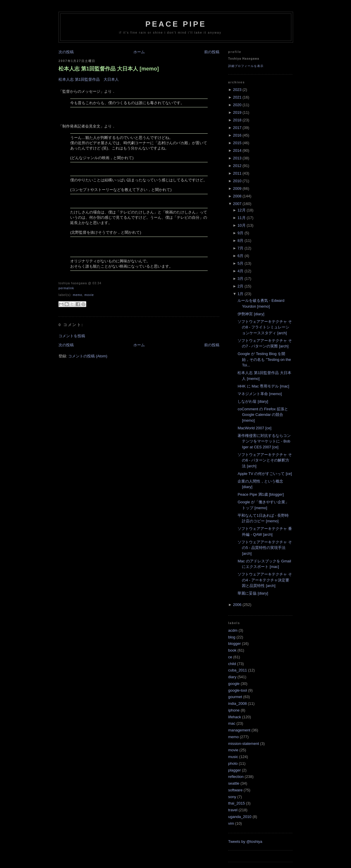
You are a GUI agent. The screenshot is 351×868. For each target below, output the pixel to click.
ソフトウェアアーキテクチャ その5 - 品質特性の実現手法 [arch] (265, 548)
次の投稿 (66, 52)
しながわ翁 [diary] (253, 401)
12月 (241, 210)
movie (89, 295)
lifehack (235, 717)
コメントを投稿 (72, 336)
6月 (240, 256)
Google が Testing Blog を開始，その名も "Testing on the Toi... (264, 359)
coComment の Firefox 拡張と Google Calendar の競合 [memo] (263, 415)
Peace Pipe (176, 24)
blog (232, 637)
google (234, 684)
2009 (237, 188)
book (232, 650)
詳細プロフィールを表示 (246, 66)
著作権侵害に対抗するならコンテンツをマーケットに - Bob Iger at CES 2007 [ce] (264, 441)
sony (232, 797)
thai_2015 (236, 803)
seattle (234, 783)
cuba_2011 (238, 670)
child (232, 664)
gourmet (235, 697)
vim (231, 823)
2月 (240, 286)
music (233, 757)
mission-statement (244, 744)
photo (233, 763)
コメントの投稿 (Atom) (88, 356)
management (239, 730)
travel (233, 810)
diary (232, 677)
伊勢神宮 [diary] (251, 314)
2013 (237, 158)
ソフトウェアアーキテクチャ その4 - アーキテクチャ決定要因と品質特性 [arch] (265, 580)
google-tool (238, 690)
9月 (240, 233)
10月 (241, 225)
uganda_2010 (240, 817)
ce (230, 657)
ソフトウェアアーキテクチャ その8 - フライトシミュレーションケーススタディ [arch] (265, 327)
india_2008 (238, 703)
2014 (237, 150)
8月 (240, 241)
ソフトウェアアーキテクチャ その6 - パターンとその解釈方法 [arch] (265, 460)
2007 (237, 204)
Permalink (66, 288)
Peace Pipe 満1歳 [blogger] (261, 494)
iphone (234, 710)
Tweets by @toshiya (245, 842)
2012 (237, 166)
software (235, 790)
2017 (237, 128)
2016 (237, 135)
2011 (237, 173)
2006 (237, 605)
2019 (237, 112)
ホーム (139, 52)
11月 (241, 218)
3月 (240, 279)
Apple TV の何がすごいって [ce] (265, 474)
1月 (240, 294)
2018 (237, 120)
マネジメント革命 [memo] (260, 394)
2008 (237, 196)
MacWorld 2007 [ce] (254, 428)
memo (78, 295)
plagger (234, 770)
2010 (237, 181)
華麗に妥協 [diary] (253, 593)
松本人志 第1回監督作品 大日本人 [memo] (109, 69)
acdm (233, 630)
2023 (237, 90)
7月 (240, 248)
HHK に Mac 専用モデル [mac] (263, 386)
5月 (240, 263)
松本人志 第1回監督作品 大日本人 (89, 79)
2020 (237, 105)
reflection (236, 777)
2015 (237, 143)
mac (232, 723)
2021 (237, 97)
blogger (234, 644)
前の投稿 (212, 52)
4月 (240, 271)
